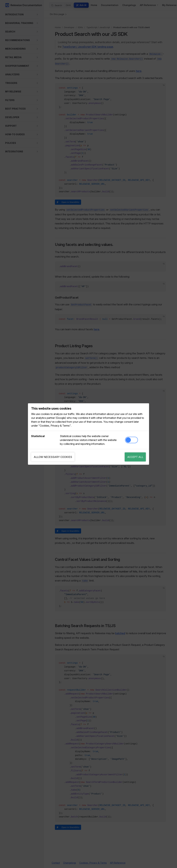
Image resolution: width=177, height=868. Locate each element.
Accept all (135, 457)
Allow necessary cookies (53, 457)
